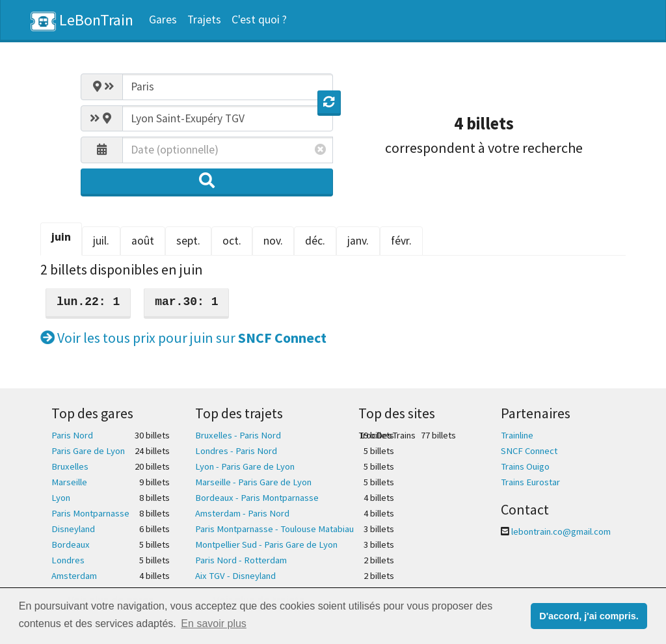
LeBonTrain (82, 20)
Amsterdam (74, 576)
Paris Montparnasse (90, 513)
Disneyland (73, 529)
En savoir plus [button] (214, 624)
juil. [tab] (101, 241)
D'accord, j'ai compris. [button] (589, 616)
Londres (68, 560)
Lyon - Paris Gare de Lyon (245, 466)
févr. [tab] (401, 241)
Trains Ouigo (525, 466)
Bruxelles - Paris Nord (238, 435)
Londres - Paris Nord (236, 451)
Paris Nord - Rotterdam (241, 560)
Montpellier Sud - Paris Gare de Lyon (266, 544)
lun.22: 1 (88, 302)
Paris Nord (72, 435)
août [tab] (143, 241)
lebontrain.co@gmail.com (561, 531)
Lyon (61, 498)
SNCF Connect (529, 451)
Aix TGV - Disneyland (235, 576)
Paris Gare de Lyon (88, 451)
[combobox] (228, 87)
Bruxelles (70, 466)
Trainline (517, 435)
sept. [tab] (188, 241)
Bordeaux (71, 544)
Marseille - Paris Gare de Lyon (253, 482)
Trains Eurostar (530, 482)
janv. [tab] (358, 241)
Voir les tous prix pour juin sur (183, 338)
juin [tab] (61, 237)
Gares (163, 20)
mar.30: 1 (186, 302)
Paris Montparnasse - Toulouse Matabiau (274, 529)
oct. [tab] (232, 241)
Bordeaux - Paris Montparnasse (257, 498)
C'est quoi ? (259, 20)
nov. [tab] (273, 241)
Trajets (204, 20)
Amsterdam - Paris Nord (242, 513)
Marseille (69, 482)
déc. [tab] (315, 241)
